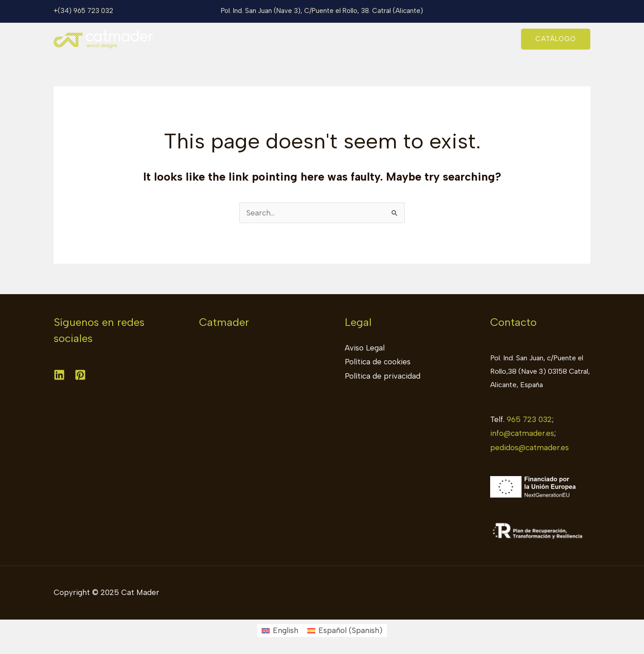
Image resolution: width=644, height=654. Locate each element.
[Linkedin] (59, 375)
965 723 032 (529, 419)
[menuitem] (280, 631)
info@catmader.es (522, 433)
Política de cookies (378, 362)
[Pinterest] (80, 375)
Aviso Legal (365, 348)
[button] (556, 39)
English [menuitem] (286, 630)
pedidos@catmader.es (530, 447)
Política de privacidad (383, 376)
